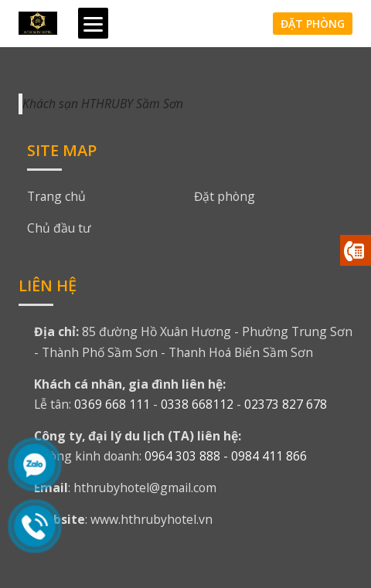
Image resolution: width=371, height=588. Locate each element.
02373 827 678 (286, 404)
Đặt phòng (313, 24)
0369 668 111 (112, 404)
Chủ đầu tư (59, 228)
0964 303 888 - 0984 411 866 (226, 456)
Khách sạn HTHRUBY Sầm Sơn (103, 104)
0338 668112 (197, 404)
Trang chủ (56, 196)
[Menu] (93, 23)
